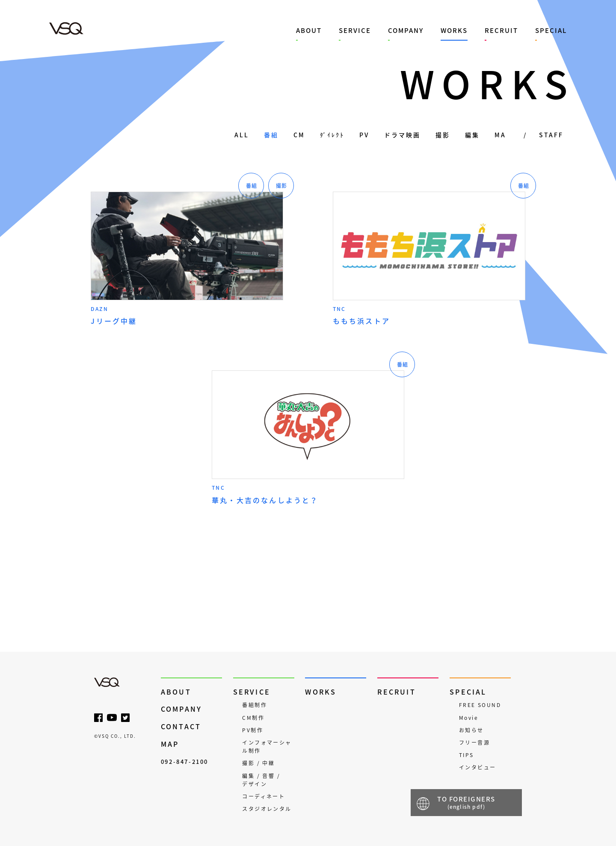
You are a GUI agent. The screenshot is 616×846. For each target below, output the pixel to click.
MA (500, 135)
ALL (242, 135)
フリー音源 (474, 742)
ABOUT (309, 30)
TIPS (466, 755)
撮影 (443, 135)
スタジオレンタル (267, 809)
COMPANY (406, 30)
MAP (170, 744)
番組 (271, 135)
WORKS (454, 30)
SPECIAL (551, 30)
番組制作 (255, 705)
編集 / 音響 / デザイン (261, 780)
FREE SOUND (480, 705)
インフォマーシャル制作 (267, 747)
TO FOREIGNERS (466, 802)
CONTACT (181, 726)
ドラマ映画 (402, 135)
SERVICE (355, 30)
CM (299, 135)
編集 (472, 135)
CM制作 (253, 718)
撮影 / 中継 (258, 763)
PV (364, 135)
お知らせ (471, 730)
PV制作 (253, 730)
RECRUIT (501, 30)
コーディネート (264, 796)
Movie (469, 718)
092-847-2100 (185, 762)
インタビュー (477, 767)
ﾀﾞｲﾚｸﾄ (332, 135)
